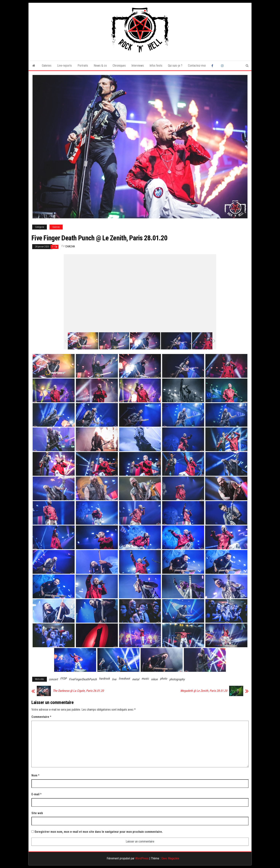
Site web (37, 813)
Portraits (83, 66)
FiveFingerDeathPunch (83, 679)
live (114, 679)
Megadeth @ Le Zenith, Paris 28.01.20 (204, 691)
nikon (154, 679)
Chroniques (119, 66)
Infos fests (156, 66)
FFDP (63, 679)
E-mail (36, 794)
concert (53, 679)
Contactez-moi (197, 66)
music (145, 679)
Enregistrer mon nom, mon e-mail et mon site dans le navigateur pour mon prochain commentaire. (99, 832)
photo (164, 679)
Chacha (70, 246)
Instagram (223, 66)
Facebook (213, 66)
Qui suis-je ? (175, 66)
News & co (100, 66)
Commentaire (41, 717)
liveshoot (124, 679)
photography (177, 679)
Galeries (47, 66)
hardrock (104, 679)
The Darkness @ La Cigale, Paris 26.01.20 (78, 691)
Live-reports (64, 66)
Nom (35, 775)
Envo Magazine (170, 858)
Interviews (138, 66)
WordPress (142, 858)
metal (136, 679)
